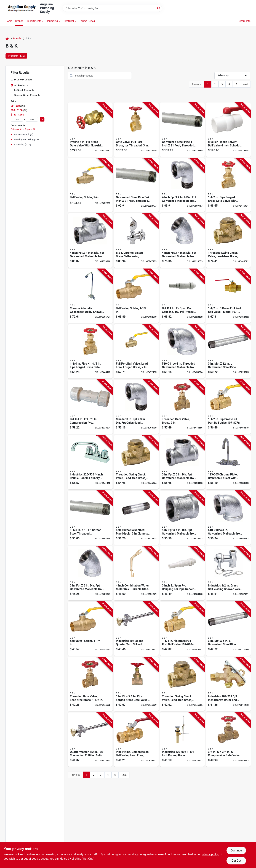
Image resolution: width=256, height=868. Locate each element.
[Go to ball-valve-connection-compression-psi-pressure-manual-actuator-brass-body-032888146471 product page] (136, 296)
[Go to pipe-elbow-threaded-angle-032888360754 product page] (182, 240)
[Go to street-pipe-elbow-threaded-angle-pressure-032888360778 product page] (136, 407)
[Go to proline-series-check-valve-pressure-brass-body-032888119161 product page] (136, 462)
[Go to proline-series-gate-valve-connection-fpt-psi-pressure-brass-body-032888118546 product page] (228, 185)
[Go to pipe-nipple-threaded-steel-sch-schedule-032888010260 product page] (136, 518)
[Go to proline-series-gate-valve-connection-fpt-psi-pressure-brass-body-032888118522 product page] (136, 684)
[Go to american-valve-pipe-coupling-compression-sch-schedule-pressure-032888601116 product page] (90, 407)
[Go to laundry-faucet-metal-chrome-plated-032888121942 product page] (90, 462)
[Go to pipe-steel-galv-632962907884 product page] (136, 185)
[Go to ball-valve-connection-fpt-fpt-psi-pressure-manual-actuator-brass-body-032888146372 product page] (136, 352)
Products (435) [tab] (16, 56)
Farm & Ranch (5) (24, 135)
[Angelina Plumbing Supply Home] (22, 8)
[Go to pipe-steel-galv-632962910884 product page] (182, 130)
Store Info (245, 21)
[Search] (159, 8)
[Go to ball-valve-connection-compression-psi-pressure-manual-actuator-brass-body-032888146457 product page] (90, 629)
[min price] (17, 119)
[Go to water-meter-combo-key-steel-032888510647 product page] (136, 573)
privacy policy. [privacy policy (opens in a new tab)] (210, 854)
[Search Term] (112, 8)
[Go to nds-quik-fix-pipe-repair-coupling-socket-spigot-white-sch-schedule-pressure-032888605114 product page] (182, 296)
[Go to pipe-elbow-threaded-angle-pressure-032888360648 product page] (182, 352)
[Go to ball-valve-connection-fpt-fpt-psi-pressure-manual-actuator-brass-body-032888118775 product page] (228, 407)
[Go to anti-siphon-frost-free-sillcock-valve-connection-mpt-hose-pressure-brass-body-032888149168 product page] (136, 629)
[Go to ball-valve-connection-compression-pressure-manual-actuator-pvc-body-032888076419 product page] (228, 130)
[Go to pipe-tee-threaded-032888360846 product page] (90, 240)
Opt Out (236, 861)
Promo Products (23, 80)
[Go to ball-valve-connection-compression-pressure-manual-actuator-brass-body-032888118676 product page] (136, 740)
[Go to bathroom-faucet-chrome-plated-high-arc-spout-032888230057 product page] (228, 462)
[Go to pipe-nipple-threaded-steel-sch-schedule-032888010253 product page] (228, 629)
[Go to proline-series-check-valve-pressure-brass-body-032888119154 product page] (182, 684)
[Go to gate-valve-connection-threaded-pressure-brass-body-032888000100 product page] (136, 130)
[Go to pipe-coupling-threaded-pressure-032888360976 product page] (182, 518)
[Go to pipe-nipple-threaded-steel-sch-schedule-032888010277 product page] (228, 352)
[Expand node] (12, 135)
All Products (21, 85)
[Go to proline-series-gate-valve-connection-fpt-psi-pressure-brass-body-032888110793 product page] (90, 684)
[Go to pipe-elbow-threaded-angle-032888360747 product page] (90, 573)
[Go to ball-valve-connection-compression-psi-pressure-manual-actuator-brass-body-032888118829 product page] (228, 296)
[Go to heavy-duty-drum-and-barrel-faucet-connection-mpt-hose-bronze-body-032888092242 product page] (228, 684)
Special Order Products (27, 95)
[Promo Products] (12, 79)
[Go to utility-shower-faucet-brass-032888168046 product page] (90, 296)
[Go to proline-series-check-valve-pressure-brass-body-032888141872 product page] (228, 240)
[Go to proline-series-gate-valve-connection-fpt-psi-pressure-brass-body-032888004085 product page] (182, 407)
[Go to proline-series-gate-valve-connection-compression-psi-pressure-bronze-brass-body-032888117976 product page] (228, 740)
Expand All (30, 129)
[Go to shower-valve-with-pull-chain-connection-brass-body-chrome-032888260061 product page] (228, 573)
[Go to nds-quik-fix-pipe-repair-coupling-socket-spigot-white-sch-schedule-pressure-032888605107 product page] (182, 573)
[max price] (32, 119)
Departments (34, 21)
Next (245, 84)
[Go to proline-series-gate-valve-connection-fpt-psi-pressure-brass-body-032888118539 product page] (90, 352)
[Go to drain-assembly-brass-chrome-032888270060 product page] (182, 740)
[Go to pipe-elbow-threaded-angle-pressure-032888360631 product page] (228, 518)
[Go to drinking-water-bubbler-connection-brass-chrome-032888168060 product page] (136, 240)
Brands (19, 21)
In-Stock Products (24, 90)
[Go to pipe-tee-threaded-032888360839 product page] (182, 462)
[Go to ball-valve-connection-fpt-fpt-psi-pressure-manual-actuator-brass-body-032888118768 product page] (182, 629)
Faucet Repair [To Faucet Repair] (87, 21)
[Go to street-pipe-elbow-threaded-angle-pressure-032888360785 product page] (182, 185)
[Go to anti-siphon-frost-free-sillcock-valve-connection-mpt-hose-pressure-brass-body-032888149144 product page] (90, 740)
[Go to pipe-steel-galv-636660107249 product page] (90, 518)
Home (9, 21)
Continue (236, 850)
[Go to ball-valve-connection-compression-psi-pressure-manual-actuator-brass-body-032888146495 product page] (90, 185)
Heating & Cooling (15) (26, 140)
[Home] (7, 39)
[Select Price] (42, 119)
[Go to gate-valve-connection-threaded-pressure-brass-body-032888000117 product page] (90, 130)
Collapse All (16, 129)
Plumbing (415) (22, 144)
